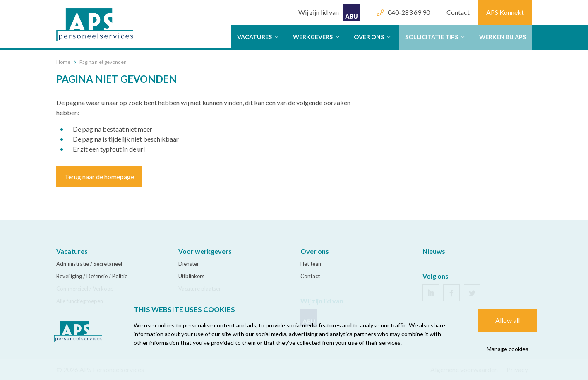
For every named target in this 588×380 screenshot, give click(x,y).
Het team (312, 264)
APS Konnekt (505, 12)
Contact (458, 12)
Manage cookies (508, 349)
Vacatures (259, 37)
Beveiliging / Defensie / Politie (92, 276)
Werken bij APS (503, 37)
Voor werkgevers (205, 251)
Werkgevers (317, 37)
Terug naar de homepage (99, 177)
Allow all (508, 320)
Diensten (189, 264)
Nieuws (434, 251)
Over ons (373, 37)
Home (63, 62)
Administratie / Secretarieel (89, 264)
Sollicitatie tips (436, 37)
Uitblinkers (191, 276)
